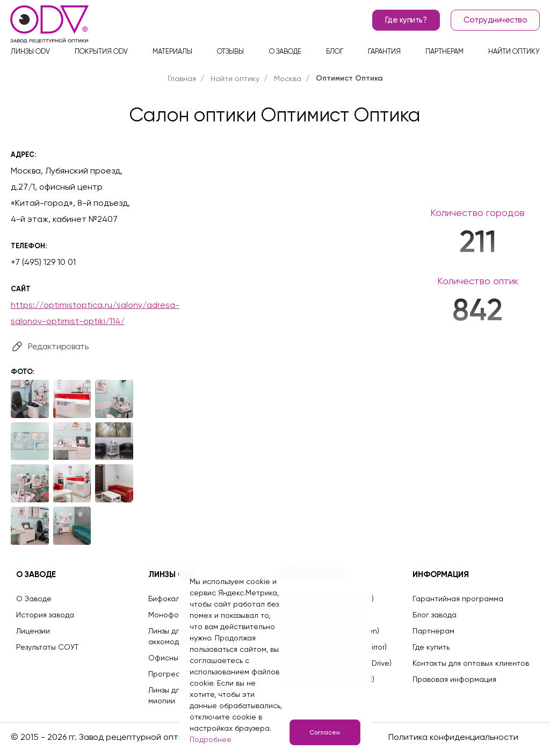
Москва (288, 78)
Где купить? (404, 21)
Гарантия (384, 54)
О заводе (285, 54)
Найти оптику (514, 54)
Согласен (323, 732)
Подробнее (211, 739)
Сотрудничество (494, 21)
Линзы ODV (30, 54)
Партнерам (444, 54)
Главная (182, 78)
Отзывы (230, 54)
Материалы (172, 54)
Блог (335, 54)
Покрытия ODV (101, 54)
